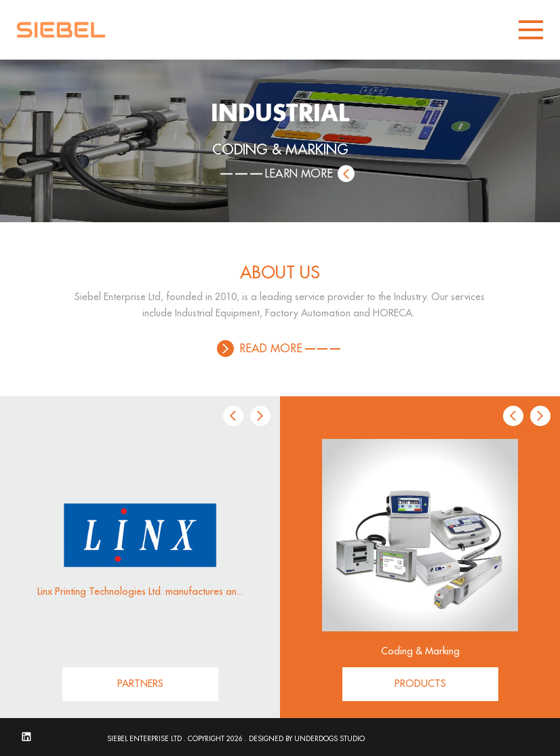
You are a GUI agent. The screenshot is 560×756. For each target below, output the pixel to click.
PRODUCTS (420, 684)
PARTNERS (140, 684)
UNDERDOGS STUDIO (329, 739)
